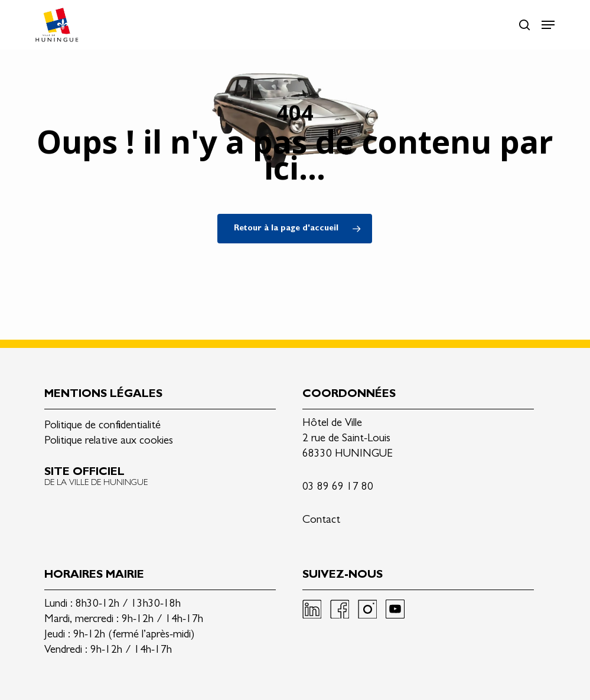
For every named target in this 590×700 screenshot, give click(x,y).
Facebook (340, 609)
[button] (548, 25)
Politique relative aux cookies (109, 442)
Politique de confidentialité (102, 426)
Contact (321, 521)
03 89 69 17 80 (338, 488)
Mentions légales (103, 395)
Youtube (395, 609)
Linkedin (312, 609)
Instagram (367, 609)
